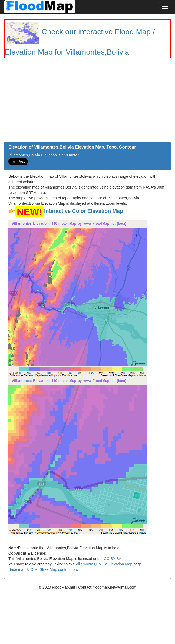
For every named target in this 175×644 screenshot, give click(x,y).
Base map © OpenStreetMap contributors (43, 569)
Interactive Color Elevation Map (84, 211)
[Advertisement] (87, 101)
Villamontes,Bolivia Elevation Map (104, 564)
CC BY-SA (113, 559)
